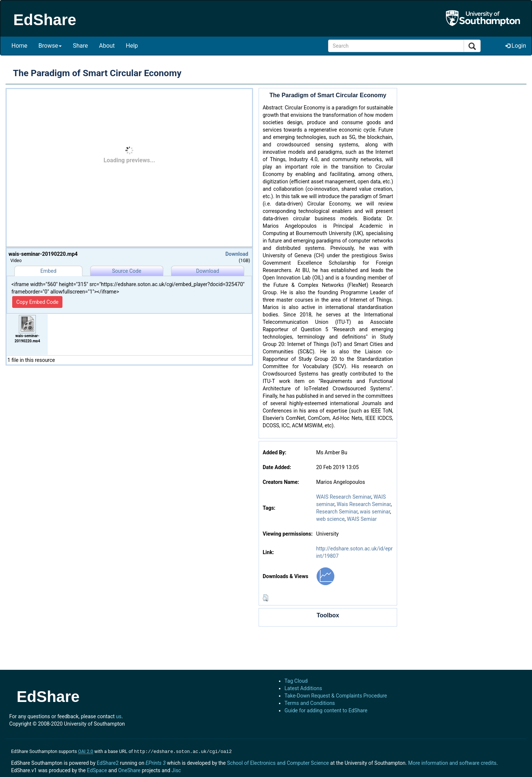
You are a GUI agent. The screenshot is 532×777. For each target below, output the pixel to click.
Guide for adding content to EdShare (326, 710)
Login (516, 46)
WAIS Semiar (362, 519)
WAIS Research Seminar (344, 497)
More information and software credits (452, 762)
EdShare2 (108, 762)
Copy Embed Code (37, 302)
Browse (50, 46)
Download (237, 254)
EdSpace (97, 770)
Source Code (127, 271)
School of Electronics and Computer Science (278, 762)
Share (80, 46)
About (107, 46)
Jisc (176, 770)
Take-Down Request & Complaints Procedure (336, 696)
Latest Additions (303, 688)
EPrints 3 (156, 762)
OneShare (129, 770)
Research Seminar (337, 512)
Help (132, 46)
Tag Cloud (296, 681)
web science (330, 519)
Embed (48, 271)
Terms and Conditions (310, 703)
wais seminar (375, 512)
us (119, 716)
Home (19, 46)
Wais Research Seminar (364, 504)
